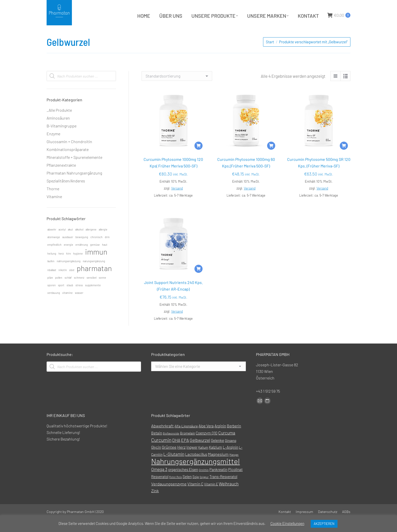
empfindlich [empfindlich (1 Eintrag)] (54, 257)
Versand (177, 201)
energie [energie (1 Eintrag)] (68, 257)
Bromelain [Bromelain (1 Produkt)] (187, 446)
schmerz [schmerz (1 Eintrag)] (79, 290)
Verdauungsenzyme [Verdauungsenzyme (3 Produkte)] (169, 496)
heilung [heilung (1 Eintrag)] (52, 266)
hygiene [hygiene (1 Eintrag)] (78, 266)
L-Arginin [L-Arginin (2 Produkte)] (231, 460)
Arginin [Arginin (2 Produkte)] (220, 439)
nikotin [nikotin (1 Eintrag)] (63, 283)
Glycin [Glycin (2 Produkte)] (156, 460)
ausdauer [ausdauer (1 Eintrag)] (68, 250)
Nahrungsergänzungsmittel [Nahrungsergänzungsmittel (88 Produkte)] (195, 474)
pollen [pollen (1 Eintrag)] (59, 290)
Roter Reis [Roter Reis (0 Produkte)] (175, 490)
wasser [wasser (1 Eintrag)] (79, 305)
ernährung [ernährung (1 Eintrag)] (82, 257)
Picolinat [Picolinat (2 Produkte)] (235, 482)
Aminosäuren (58, 131)
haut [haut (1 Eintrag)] (105, 257)
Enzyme (53, 146)
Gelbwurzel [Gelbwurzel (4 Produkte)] (200, 453)
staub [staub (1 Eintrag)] (70, 298)
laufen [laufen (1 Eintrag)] (51, 274)
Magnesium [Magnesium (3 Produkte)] (218, 467)
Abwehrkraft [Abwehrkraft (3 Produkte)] (162, 438)
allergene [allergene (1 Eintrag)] (91, 242)
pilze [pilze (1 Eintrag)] (50, 290)
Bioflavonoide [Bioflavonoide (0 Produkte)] (171, 446)
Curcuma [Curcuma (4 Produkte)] (227, 445)
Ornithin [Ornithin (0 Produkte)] (204, 482)
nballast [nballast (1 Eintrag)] (52, 283)
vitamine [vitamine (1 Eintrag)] (67, 305)
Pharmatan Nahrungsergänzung (74, 186)
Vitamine (54, 209)
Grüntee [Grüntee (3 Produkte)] (169, 460)
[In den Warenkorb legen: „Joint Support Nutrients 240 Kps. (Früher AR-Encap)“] (198, 281)
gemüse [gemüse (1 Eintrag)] (95, 257)
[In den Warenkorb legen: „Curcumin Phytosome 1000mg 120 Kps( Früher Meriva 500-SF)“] (198, 158)
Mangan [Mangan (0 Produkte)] (234, 467)
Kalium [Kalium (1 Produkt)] (203, 460)
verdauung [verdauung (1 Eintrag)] (54, 305)
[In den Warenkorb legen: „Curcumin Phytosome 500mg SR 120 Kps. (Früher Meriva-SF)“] (344, 158)
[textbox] (178, 379)
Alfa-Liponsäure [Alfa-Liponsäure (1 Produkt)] (186, 439)
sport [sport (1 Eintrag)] (61, 298)
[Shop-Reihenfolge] (177, 89)
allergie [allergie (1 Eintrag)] (103, 242)
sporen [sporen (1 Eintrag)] (52, 298)
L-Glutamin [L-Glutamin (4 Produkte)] (174, 467)
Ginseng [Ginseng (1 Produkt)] (231, 453)
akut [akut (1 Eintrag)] (70, 242)
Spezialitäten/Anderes (66, 193)
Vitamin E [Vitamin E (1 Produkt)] (211, 497)
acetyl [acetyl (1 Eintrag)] (62, 242)
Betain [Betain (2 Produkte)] (157, 446)
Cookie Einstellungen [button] (287, 523)
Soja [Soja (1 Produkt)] (196, 489)
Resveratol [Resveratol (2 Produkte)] (160, 489)
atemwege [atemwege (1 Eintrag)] (54, 250)
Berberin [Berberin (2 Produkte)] (234, 439)
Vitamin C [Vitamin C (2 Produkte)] (195, 497)
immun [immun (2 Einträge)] (96, 264)
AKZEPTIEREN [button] (324, 524)
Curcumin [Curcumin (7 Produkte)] (161, 453)
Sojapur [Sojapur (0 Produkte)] (204, 490)
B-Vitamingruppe (62, 138)
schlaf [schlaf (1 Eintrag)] (68, 290)
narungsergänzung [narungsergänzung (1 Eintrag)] (94, 274)
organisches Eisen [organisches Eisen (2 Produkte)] (183, 482)
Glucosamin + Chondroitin (69, 154)
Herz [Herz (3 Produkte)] (181, 460)
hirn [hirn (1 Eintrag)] (68, 266)
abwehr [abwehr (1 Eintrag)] (52, 242)
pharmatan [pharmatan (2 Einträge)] (94, 281)
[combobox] (198, 379)
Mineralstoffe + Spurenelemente (74, 170)
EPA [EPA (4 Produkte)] (185, 453)
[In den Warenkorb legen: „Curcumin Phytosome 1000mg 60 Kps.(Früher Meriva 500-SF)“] (271, 158)
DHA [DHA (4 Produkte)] (176, 453)
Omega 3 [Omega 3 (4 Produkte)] (159, 482)
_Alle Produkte (59, 123)
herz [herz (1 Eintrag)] (61, 266)
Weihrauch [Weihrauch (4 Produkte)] (229, 496)
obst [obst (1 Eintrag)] (72, 283)
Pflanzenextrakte (61, 178)
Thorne (53, 201)
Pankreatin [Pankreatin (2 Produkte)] (218, 482)
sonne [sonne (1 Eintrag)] (102, 290)
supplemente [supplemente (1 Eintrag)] (93, 298)
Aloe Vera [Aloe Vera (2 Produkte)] (206, 439)
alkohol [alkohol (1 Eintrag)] (79, 242)
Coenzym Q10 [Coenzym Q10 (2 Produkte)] (207, 446)
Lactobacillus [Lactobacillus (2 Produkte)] (196, 467)
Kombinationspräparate (68, 162)
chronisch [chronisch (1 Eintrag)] (96, 250)
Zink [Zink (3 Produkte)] (155, 503)
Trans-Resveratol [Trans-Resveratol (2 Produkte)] (223, 489)
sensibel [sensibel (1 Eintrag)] (92, 290)
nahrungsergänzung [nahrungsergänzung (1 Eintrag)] (69, 274)
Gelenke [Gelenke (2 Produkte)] (217, 453)
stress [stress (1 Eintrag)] (79, 298)
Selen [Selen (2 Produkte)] (187, 489)
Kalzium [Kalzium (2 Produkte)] (215, 460)
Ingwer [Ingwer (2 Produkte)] (192, 460)
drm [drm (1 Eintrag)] (107, 250)
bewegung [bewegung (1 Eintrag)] (82, 250)
